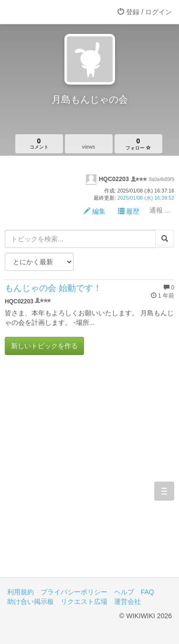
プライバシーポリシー (74, 592)
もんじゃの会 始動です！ (53, 288)
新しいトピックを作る (44, 346)
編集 (95, 211)
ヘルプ (124, 592)
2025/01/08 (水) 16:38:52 (146, 198)
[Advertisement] (89, 473)
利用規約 (21, 592)
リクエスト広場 (84, 601)
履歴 (129, 211)
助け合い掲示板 (31, 601)
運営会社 (127, 601)
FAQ (147, 592)
